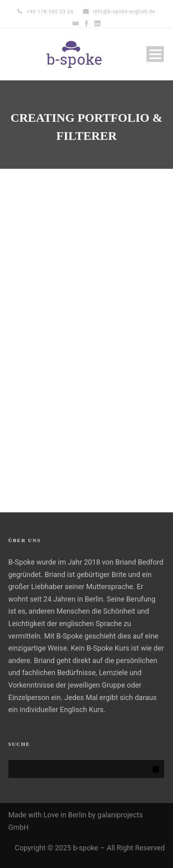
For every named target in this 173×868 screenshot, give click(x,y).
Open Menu (155, 54)
